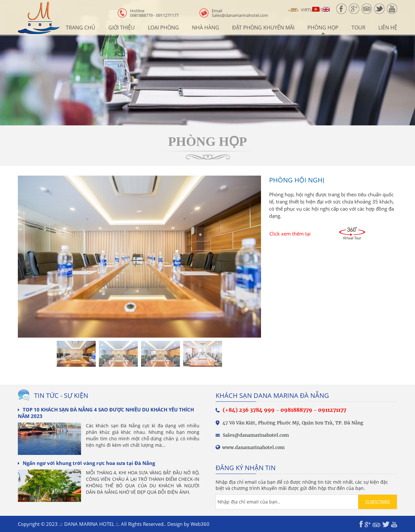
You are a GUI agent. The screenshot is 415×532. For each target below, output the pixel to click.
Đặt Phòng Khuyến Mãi (263, 28)
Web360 (200, 524)
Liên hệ (388, 28)
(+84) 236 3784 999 (249, 410)
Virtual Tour (309, 10)
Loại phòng (163, 28)
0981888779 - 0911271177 (154, 13)
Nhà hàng (206, 28)
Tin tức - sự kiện (61, 395)
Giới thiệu (122, 28)
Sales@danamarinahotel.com (240, 13)
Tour (358, 28)
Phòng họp (323, 28)
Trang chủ (81, 28)
